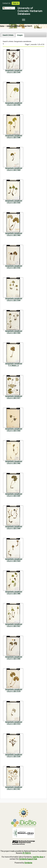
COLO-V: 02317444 (14, 528)
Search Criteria (8, 35)
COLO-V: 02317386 (14, 137)
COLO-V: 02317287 (14, 496)
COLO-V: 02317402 (14, 463)
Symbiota (28, 863)
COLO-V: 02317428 (14, 170)
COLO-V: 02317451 (14, 789)
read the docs (38, 857)
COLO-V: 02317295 (14, 756)
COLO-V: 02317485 (14, 594)
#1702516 (27, 853)
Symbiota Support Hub (28, 859)
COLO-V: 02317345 (14, 72)
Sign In (16, 3)
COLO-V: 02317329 (14, 561)
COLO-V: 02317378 (14, 691)
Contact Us (7, 3)
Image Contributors (13, 26)
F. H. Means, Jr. (14, 365)
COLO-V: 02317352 (14, 268)
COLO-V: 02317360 (14, 431)
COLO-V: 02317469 (14, 235)
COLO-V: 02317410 (14, 724)
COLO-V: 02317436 (14, 333)
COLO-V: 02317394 (14, 300)
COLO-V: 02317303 (14, 203)
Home (2, 26)
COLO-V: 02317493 (14, 105)
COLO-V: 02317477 (14, 398)
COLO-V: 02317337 (14, 626)
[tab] (8, 35)
